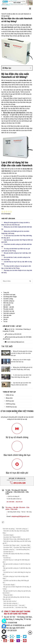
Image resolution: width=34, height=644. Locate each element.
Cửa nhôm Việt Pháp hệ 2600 (22, 547)
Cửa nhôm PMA (25, 545)
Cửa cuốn (6, 317)
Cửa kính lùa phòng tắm (23, 550)
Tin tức (5, 322)
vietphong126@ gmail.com (17, 342)
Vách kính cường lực (9, 313)
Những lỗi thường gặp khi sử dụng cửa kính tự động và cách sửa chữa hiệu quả (21, 353)
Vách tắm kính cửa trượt (10, 605)
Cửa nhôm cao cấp (9, 311)
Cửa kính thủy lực (8, 552)
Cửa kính (22, 507)
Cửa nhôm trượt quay (9, 295)
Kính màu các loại (8, 303)
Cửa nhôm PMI (8, 547)
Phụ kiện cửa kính (8, 309)
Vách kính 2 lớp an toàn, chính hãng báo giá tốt (16, 539)
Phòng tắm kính (8, 595)
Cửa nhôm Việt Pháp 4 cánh (11, 545)
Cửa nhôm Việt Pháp (21, 607)
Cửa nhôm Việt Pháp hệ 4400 (12, 537)
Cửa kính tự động (8, 299)
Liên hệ (5, 319)
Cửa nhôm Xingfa (8, 535)
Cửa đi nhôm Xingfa (9, 585)
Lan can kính (7, 305)
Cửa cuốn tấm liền (8, 607)
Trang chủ (6, 293)
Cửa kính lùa (7, 558)
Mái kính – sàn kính (9, 307)
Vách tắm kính (7, 315)
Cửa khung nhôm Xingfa (10, 297)
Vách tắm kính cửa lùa (10, 601)
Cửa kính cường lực (9, 301)
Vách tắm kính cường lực (10, 603)
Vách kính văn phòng (8, 529)
